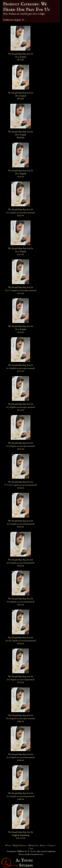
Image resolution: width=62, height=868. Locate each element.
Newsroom (33, 845)
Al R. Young (31, 851)
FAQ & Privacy (20, 845)
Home (8, 845)
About (43, 845)
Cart (31, 848)
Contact (52, 845)
